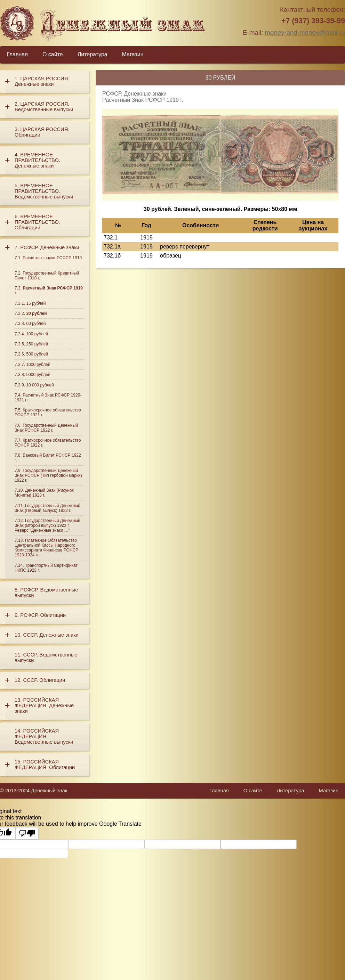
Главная (17, 54)
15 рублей (36, 303)
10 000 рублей (40, 385)
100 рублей (37, 334)
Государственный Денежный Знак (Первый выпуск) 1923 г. (47, 508)
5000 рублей (38, 375)
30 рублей (36, 313)
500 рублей (37, 354)
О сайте (53, 54)
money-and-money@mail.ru (305, 32)
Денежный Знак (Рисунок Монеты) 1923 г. (44, 493)
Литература (93, 54)
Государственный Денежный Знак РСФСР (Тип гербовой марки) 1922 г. (48, 475)
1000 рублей (38, 365)
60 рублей (36, 324)
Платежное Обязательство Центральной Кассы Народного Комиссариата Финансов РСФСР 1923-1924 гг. (46, 548)
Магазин (133, 54)
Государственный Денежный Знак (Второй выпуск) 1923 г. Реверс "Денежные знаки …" (47, 525)
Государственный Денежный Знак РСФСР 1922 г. (46, 428)
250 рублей (37, 344)
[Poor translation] (27, 833)
